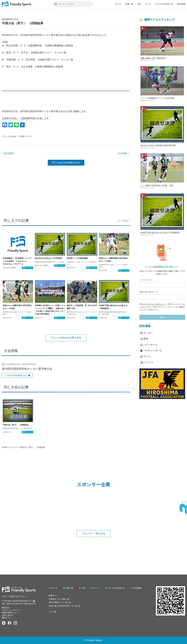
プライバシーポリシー (155, 304)
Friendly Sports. (95, 640)
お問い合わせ (8, 615)
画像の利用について (10, 613)
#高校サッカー (26, 136)
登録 (162, 317)
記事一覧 (129, 4)
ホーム (118, 4)
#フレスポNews (9, 136)
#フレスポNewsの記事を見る (66, 338)
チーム (148, 4)
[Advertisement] (66, 191)
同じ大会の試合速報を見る (66, 163)
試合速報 (181, 4)
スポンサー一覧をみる (93, 533)
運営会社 (6, 608)
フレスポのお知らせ (164, 4)
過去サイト (7, 618)
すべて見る (124, 221)
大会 (139, 4)
